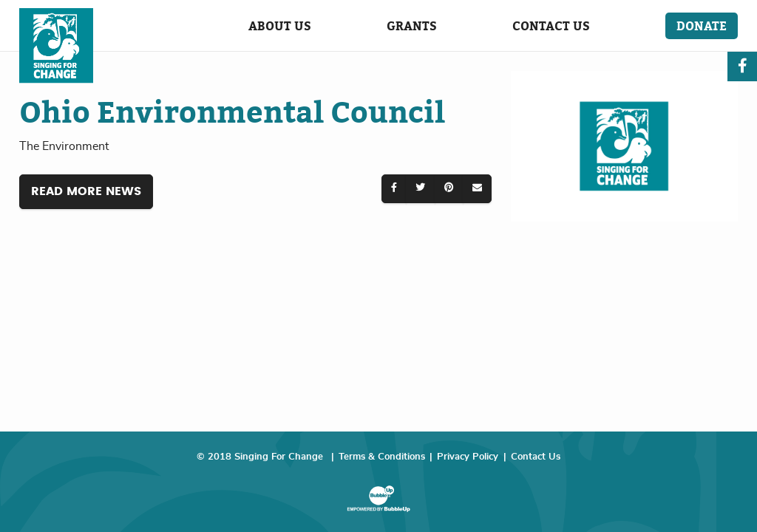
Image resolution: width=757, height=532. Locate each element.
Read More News (86, 191)
